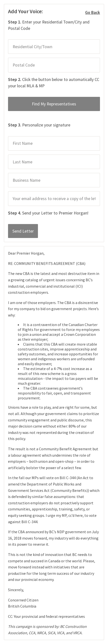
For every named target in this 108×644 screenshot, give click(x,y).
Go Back (93, 13)
